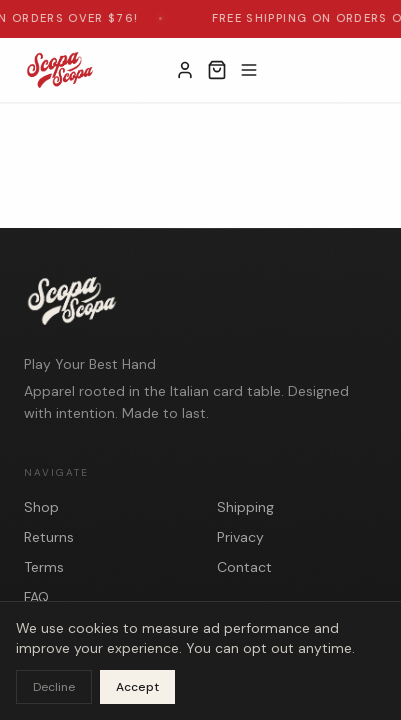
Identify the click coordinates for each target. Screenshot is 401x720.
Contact (244, 567)
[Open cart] (217, 70)
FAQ (36, 597)
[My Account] (185, 70)
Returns (49, 537)
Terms (44, 567)
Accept (137, 687)
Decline (54, 687)
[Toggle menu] (249, 70)
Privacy (240, 537)
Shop (41, 507)
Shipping (245, 507)
